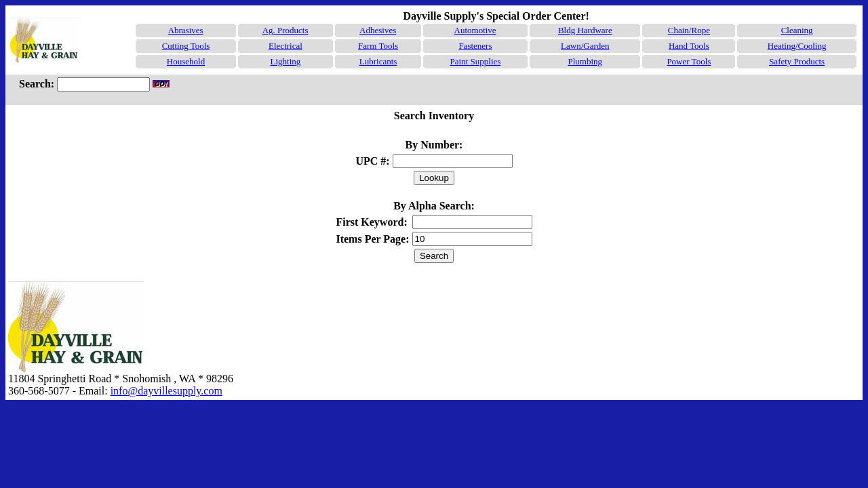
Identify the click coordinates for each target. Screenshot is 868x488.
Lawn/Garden (585, 46)
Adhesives (378, 30)
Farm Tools (378, 46)
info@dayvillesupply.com (166, 391)
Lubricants (378, 61)
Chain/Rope (689, 30)
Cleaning (797, 30)
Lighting (286, 61)
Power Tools (689, 61)
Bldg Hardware (585, 30)
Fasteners (475, 46)
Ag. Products (285, 30)
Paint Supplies (476, 61)
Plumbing (586, 61)
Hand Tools (689, 46)
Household (186, 61)
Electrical (285, 46)
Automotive (475, 30)
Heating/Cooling (797, 46)
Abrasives (186, 30)
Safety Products (797, 61)
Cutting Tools (186, 46)
